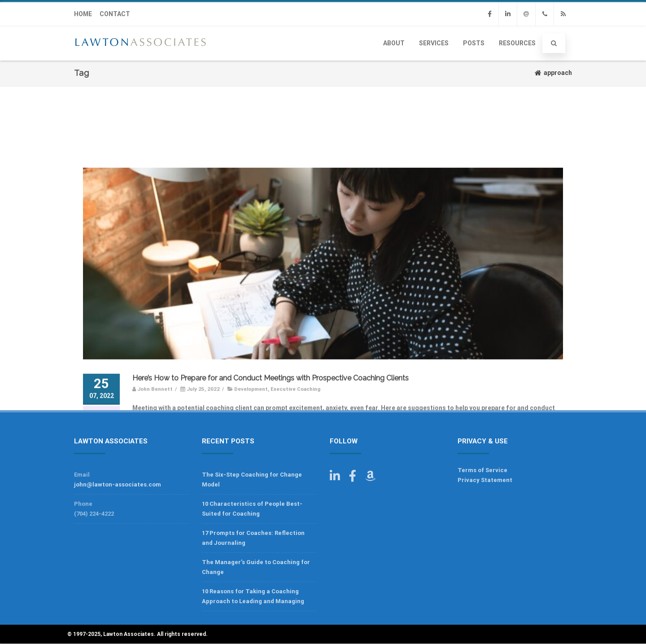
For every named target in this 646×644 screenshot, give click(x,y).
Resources (517, 43)
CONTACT (115, 14)
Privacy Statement (485, 480)
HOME (83, 14)
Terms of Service (482, 470)
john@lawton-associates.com (118, 484)
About (394, 43)
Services (434, 43)
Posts (474, 43)
